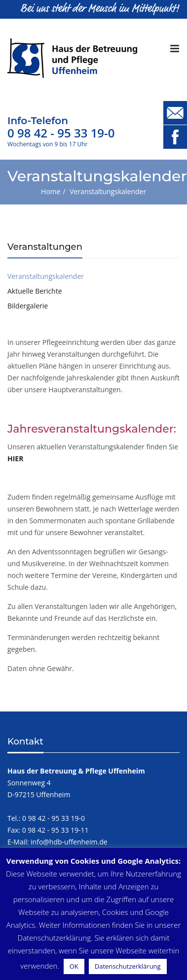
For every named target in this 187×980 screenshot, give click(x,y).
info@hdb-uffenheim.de (69, 842)
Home (51, 191)
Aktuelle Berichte (35, 291)
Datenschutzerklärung (128, 966)
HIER (15, 458)
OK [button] (74, 966)
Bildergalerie (28, 306)
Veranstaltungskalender (46, 276)
